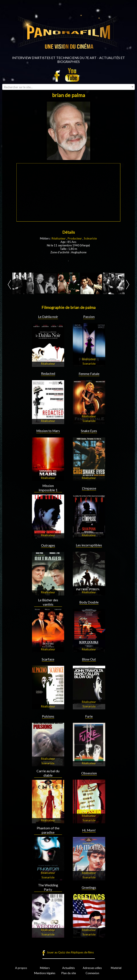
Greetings (89, 887)
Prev (9, 285)
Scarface (48, 659)
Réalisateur (59, 238)
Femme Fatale (89, 374)
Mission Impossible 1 (48, 488)
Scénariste (90, 238)
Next (128, 285)
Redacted (48, 373)
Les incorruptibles (89, 545)
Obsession (89, 773)
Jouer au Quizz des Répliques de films (70, 952)
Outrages (48, 545)
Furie (89, 716)
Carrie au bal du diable (48, 773)
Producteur (75, 238)
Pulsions (48, 716)
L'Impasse (89, 488)
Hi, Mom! (89, 830)
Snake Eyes (89, 431)
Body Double (89, 602)
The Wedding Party (48, 887)
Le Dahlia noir (48, 317)
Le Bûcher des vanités (48, 602)
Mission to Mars (48, 431)
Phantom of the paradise (48, 830)
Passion (89, 317)
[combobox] (68, 87)
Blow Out (89, 659)
